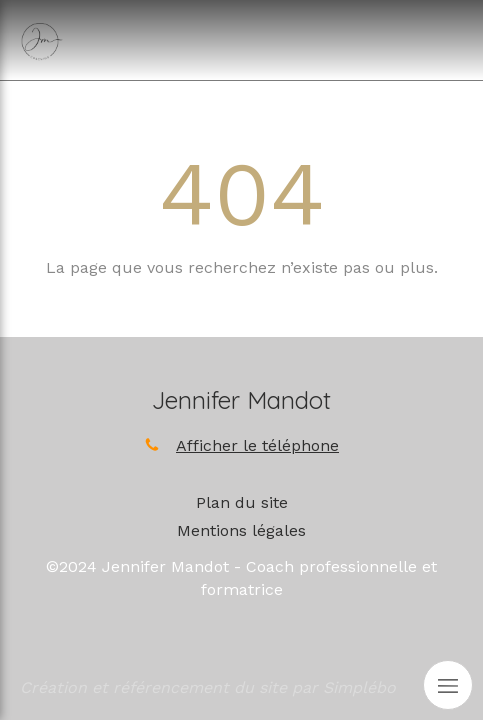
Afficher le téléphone (257, 445)
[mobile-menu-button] (448, 685)
